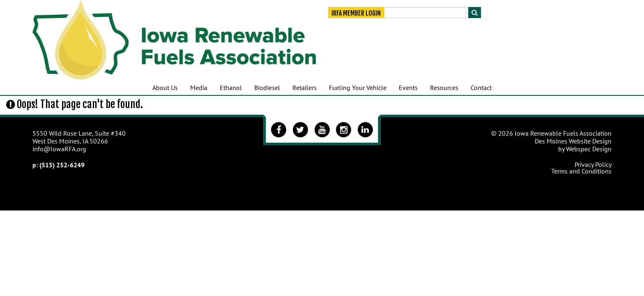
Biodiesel (267, 88)
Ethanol (231, 88)
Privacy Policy (593, 164)
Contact (481, 88)
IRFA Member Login (356, 13)
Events (408, 88)
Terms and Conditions (581, 171)
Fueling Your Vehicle (358, 88)
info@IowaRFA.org (59, 149)
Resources (444, 88)
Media (199, 88)
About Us (165, 88)
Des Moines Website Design (573, 141)
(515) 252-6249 (62, 165)
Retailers (305, 88)
